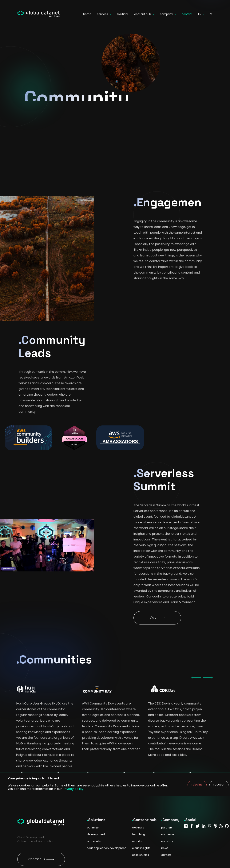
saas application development (107, 848)
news (165, 848)
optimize (93, 828)
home (87, 14)
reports (137, 841)
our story (167, 841)
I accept (219, 785)
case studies (141, 855)
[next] (208, 678)
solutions (123, 14)
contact (187, 14)
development (96, 834)
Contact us (41, 859)
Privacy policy (73, 789)
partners (167, 828)
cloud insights (141, 848)
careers (166, 855)
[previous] (196, 678)
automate (94, 841)
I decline (197, 785)
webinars (138, 828)
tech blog (139, 834)
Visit (157, 618)
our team (168, 834)
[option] (46, 691)
